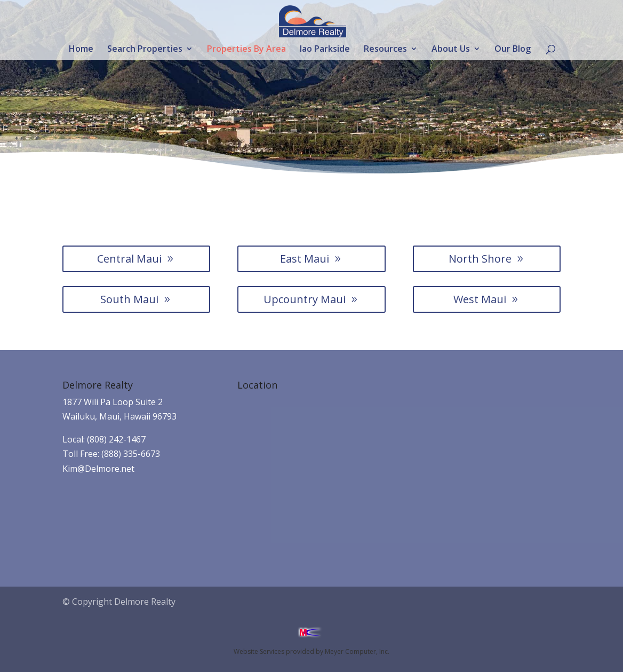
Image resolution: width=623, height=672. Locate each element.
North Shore (480, 259)
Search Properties (145, 50)
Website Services (259, 651)
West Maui (480, 299)
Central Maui (129, 259)
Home (81, 50)
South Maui (129, 299)
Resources (385, 50)
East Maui (305, 259)
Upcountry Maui (305, 299)
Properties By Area (246, 50)
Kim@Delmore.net (98, 469)
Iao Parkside (325, 50)
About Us (451, 50)
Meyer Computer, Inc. (357, 651)
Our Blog (513, 50)
